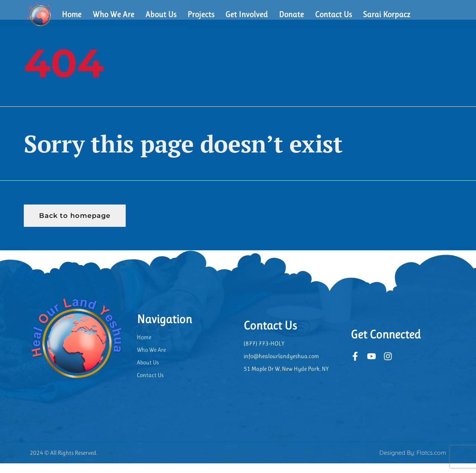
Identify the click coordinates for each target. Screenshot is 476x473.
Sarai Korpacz (387, 14)
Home (72, 14)
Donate (291, 14)
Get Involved (247, 14)
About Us (161, 14)
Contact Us (333, 14)
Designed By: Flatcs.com (413, 462)
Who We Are (113, 14)
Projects (201, 14)
